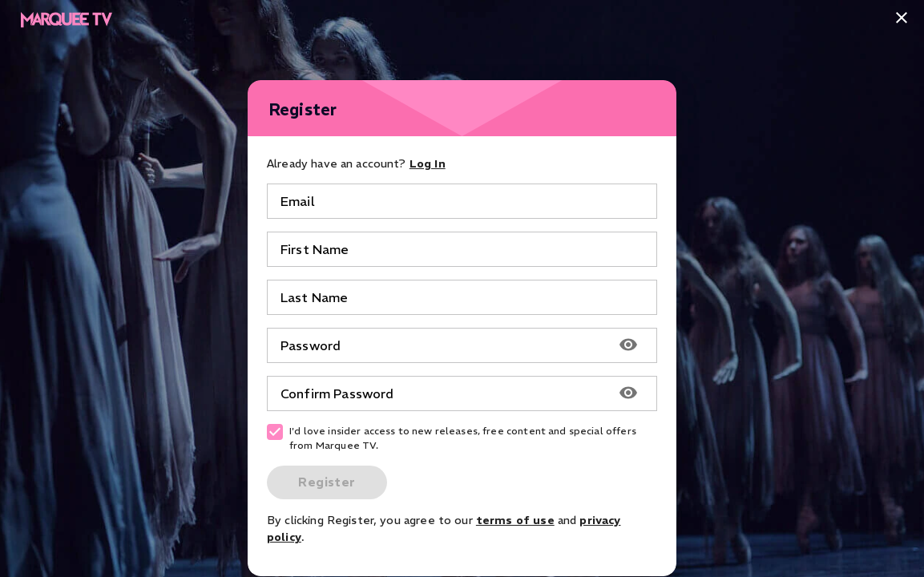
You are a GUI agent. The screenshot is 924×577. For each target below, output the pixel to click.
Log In (428, 163)
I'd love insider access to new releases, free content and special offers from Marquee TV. (452, 438)
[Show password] (628, 346)
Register (327, 482)
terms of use (515, 520)
